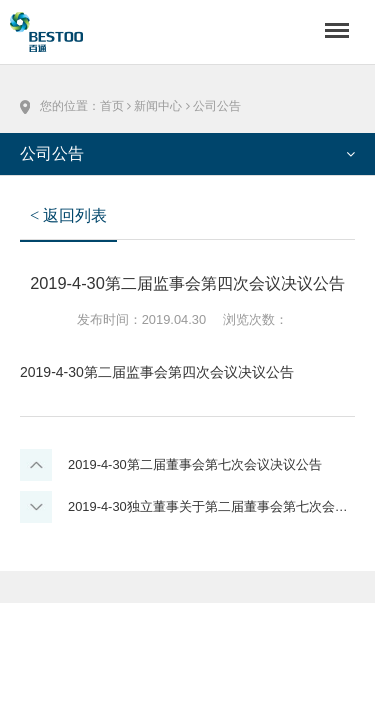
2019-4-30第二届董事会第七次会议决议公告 (195, 464)
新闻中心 (158, 105)
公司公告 (217, 105)
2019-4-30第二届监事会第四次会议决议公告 (157, 372)
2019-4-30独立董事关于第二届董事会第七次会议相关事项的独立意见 (211, 506)
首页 (112, 105)
